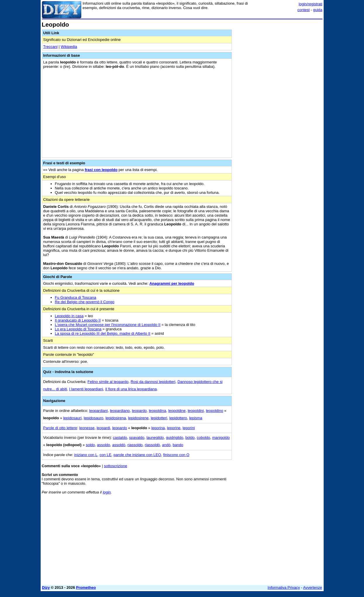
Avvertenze (313, 587)
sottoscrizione (115, 466)
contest (303, 10)
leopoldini (196, 411)
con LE (105, 455)
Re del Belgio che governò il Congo (85, 302)
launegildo (155, 438)
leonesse (87, 428)
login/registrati (311, 4)
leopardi (103, 428)
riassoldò (152, 445)
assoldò (119, 445)
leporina (158, 428)
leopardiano (120, 411)
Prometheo (86, 587)
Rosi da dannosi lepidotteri (153, 382)
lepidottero (178, 418)
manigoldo (221, 438)
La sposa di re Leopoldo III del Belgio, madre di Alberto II (103, 333)
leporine (174, 428)
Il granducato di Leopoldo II (78, 320)
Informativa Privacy (284, 587)
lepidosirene (138, 418)
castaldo (120, 438)
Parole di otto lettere (60, 428)
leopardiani (99, 411)
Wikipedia (69, 47)
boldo (190, 438)
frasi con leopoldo (101, 170)
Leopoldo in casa (69, 316)
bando (178, 445)
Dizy (46, 587)
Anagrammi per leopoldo (172, 283)
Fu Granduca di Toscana (76, 297)
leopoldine (177, 411)
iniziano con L (86, 455)
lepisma (196, 418)
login (107, 492)
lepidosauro (93, 418)
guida (318, 10)
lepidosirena (116, 418)
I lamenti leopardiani (86, 389)
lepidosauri (72, 418)
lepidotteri (159, 418)
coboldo (203, 438)
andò (166, 445)
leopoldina (157, 411)
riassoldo (135, 445)
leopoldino (214, 411)
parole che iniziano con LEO (137, 455)
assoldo (104, 445)
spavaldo (137, 438)
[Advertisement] (279, 109)
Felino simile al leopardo (108, 382)
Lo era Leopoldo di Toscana (78, 329)
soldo (90, 445)
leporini (189, 428)
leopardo (139, 411)
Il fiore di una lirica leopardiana (131, 389)
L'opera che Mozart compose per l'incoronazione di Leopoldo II (108, 325)
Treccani (50, 47)
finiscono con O (176, 455)
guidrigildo (174, 438)
